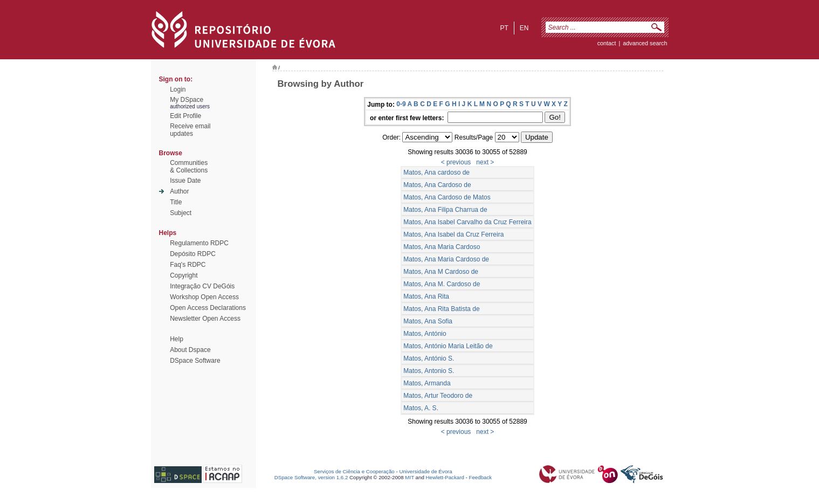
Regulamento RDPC (199, 243)
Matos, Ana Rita (426, 296)
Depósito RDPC (193, 254)
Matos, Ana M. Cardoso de (442, 284)
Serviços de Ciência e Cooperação (354, 471)
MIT (409, 477)
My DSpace (187, 100)
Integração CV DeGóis (202, 286)
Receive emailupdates (190, 130)
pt (504, 28)
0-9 (401, 104)
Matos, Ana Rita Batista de (441, 309)
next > (485, 162)
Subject (181, 213)
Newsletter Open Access (205, 319)
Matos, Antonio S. (429, 371)
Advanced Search (645, 43)
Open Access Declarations (208, 308)
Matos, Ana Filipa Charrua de (445, 210)
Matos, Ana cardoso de (436, 172)
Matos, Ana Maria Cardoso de (446, 259)
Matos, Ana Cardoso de (437, 185)
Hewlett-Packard (445, 477)
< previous (456, 162)
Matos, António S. (429, 358)
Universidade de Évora (425, 471)
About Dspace (190, 350)
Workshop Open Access (204, 297)
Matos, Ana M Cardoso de (441, 272)
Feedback (480, 477)
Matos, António (425, 334)
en (524, 28)
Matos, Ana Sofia (428, 321)
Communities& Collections (189, 167)
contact (607, 43)
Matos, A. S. (421, 408)
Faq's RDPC (188, 265)
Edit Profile (185, 116)
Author (179, 191)
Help (177, 339)
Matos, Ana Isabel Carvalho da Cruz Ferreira (467, 222)
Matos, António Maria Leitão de (448, 346)
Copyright (184, 275)
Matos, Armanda (427, 383)
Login (178, 89)
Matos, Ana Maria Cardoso (442, 247)
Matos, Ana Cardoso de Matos (447, 197)
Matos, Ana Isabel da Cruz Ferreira (453, 234)
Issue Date (185, 181)
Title (176, 202)
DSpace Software (195, 361)
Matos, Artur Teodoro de (438, 396)
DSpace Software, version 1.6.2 (311, 477)
